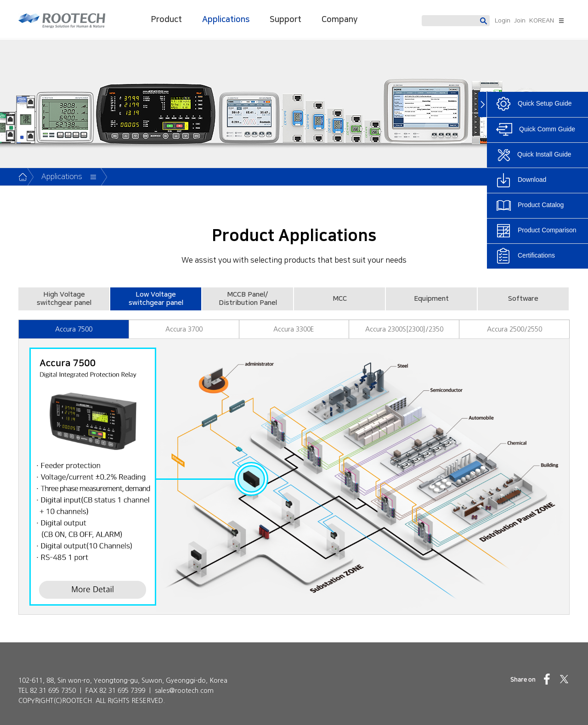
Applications (226, 20)
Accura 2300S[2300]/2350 (404, 329)
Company (339, 20)
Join (520, 21)
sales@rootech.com (184, 691)
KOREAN (542, 21)
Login (503, 21)
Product (167, 20)
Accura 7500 (74, 329)
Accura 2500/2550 (514, 329)
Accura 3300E (294, 329)
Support (286, 20)
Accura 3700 (184, 329)
